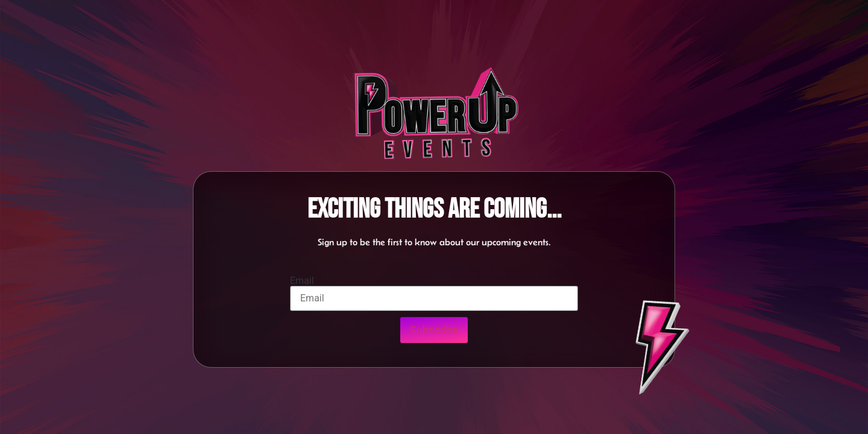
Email (302, 281)
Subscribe (434, 330)
